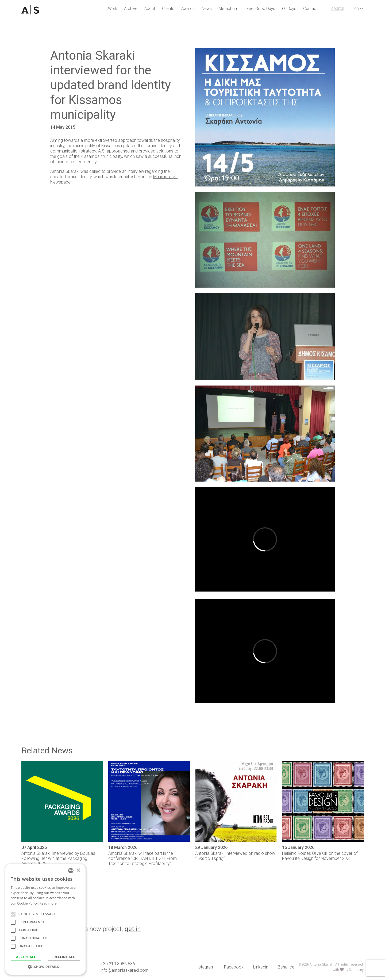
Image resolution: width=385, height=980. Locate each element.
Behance (286, 967)
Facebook (234, 967)
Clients (168, 9)
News (207, 9)
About (150, 9)
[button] (45, 967)
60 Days (289, 9)
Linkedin (261, 967)
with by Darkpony (348, 970)
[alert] (45, 919)
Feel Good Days (261, 9)
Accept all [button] (26, 957)
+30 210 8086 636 (118, 964)
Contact (310, 9)
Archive (131, 9)
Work (113, 9)
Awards (188, 9)
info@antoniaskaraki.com (125, 970)
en (357, 8)
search (338, 8)
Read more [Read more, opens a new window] (48, 903)
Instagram (205, 967)
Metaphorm (229, 9)
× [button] (78, 870)
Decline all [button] (64, 957)
